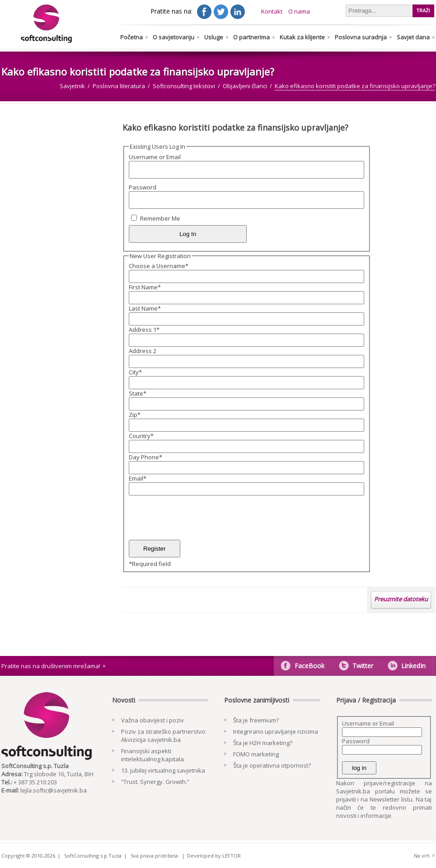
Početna (131, 37)
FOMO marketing (256, 754)
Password (143, 187)
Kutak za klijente (302, 37)
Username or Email (155, 157)
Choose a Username (159, 266)
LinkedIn (413, 666)
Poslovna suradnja (361, 37)
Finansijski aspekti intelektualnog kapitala (152, 755)
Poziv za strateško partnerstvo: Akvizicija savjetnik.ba (164, 736)
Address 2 (143, 351)
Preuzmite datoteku (401, 599)
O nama (299, 11)
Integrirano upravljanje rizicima (276, 731)
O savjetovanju (173, 37)
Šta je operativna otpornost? (272, 765)
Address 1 (144, 330)
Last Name (145, 308)
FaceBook (309, 666)
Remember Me (160, 218)
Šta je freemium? (256, 720)
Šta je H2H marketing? (263, 743)
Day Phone (145, 457)
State (138, 393)
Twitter (363, 666)
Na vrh (422, 856)
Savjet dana (413, 37)
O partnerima (251, 37)
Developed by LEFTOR (214, 856)
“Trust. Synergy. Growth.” (155, 782)
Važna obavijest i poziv (152, 720)
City (135, 372)
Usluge (214, 37)
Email (138, 478)
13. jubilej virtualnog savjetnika (163, 770)
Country (141, 436)
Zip (135, 415)
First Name (145, 287)
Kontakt (272, 11)
